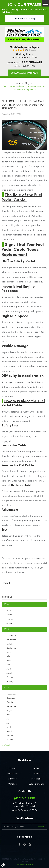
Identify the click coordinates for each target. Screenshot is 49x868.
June (9, 661)
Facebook (19, 845)
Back (7, 583)
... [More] (6, 745)
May (8, 665)
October (10, 644)
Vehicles (13, 784)
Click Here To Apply (25, 18)
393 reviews (31, 50)
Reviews (37, 768)
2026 (6, 604)
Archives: (8, 597)
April (9, 611)
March (9, 615)
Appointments (37, 784)
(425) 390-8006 (28, 66)
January (10, 623)
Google (25, 845)
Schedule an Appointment (24, 73)
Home (18, 83)
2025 (6, 629)
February (10, 619)
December (11, 636)
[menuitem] (13, 768)
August (10, 652)
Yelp (30, 845)
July (8, 656)
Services (12, 779)
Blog (27, 83)
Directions (36, 779)
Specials (36, 773)
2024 (6, 688)
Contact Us (12, 773)
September (11, 648)
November (11, 640)
